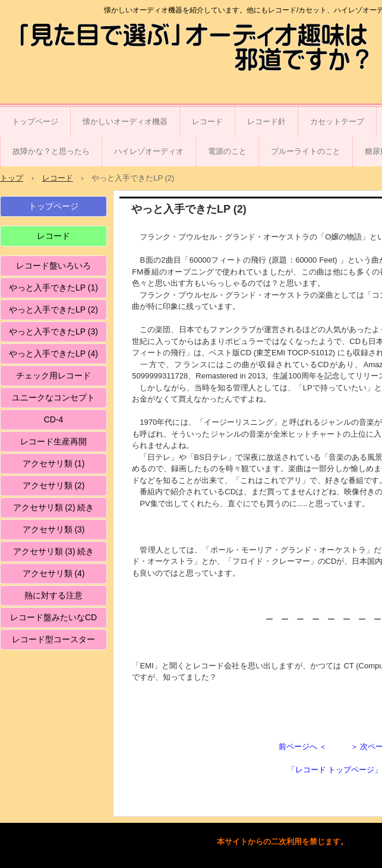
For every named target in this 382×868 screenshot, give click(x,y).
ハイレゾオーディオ (149, 151)
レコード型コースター (53, 639)
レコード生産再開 (53, 441)
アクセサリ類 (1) (54, 463)
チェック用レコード (53, 375)
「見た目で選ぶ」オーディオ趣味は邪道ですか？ (80, 49)
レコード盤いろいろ (53, 266)
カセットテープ (337, 121)
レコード (207, 121)
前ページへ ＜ (303, 747)
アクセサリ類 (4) (54, 573)
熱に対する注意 (53, 595)
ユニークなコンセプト (53, 397)
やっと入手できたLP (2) (53, 310)
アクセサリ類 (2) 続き (54, 507)
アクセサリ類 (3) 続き (54, 551)
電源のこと (227, 151)
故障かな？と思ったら (51, 151)
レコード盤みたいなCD (53, 617)
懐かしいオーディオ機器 (125, 121)
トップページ (35, 121)
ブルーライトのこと (306, 151)
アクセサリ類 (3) (54, 529)
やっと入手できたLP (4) (53, 353)
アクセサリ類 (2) (54, 485)
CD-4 (54, 419)
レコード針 (266, 121)
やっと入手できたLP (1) (53, 288)
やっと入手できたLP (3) (53, 332)
